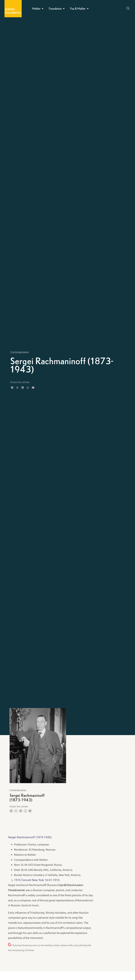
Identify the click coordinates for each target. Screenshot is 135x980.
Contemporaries (19, 352)
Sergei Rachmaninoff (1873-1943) (30, 837)
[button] (12, 388)
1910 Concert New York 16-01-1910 (37, 880)
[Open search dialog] (128, 9)
